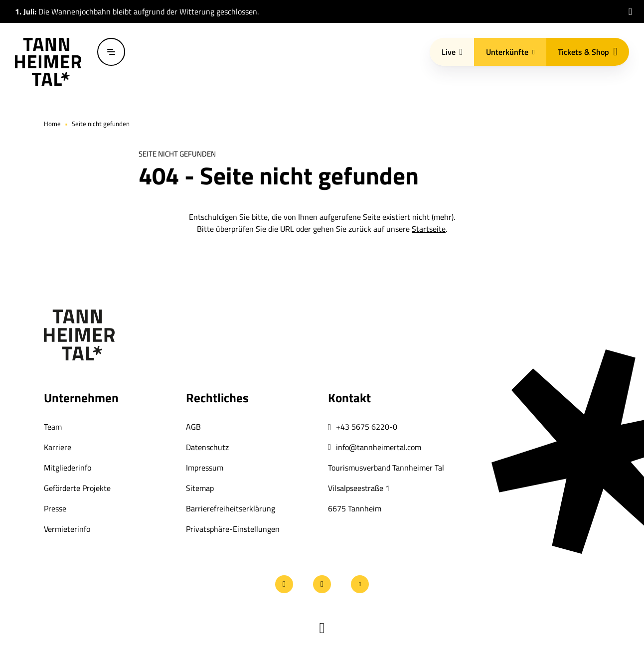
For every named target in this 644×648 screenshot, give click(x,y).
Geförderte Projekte (77, 488)
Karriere (58, 447)
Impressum (205, 468)
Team (53, 427)
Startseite (429, 229)
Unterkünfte (510, 52)
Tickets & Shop (587, 52)
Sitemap (200, 488)
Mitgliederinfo (68, 468)
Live (452, 52)
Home (52, 124)
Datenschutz (207, 447)
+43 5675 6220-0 (367, 427)
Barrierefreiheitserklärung (231, 508)
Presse (55, 508)
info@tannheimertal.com (379, 447)
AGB (193, 427)
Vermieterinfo (67, 529)
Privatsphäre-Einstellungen (233, 529)
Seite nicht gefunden (101, 124)
